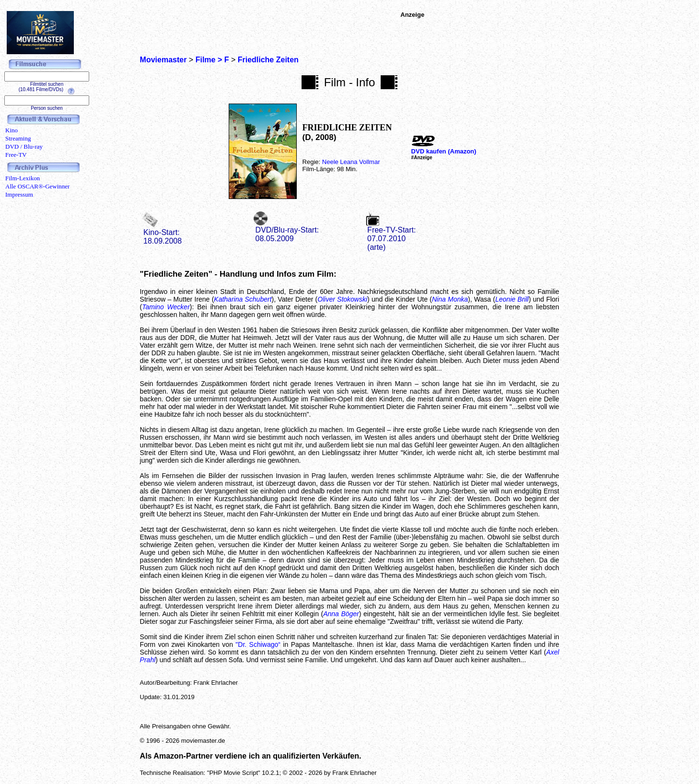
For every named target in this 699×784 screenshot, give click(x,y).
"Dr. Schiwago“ (258, 644)
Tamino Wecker (166, 307)
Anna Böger (341, 614)
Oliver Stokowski (342, 299)
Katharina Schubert (243, 299)
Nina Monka (450, 299)
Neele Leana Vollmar (351, 162)
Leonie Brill (512, 299)
